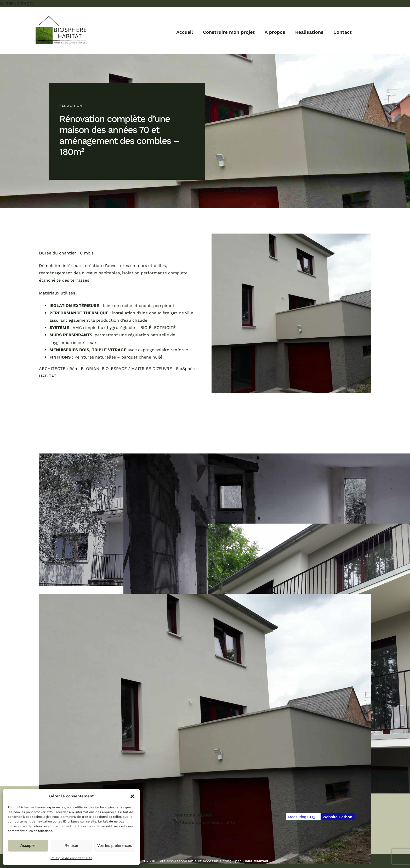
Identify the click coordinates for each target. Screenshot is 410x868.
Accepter (28, 845)
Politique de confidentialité (72, 858)
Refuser (72, 845)
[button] (132, 796)
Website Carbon (338, 817)
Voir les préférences (115, 845)
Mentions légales (193, 815)
